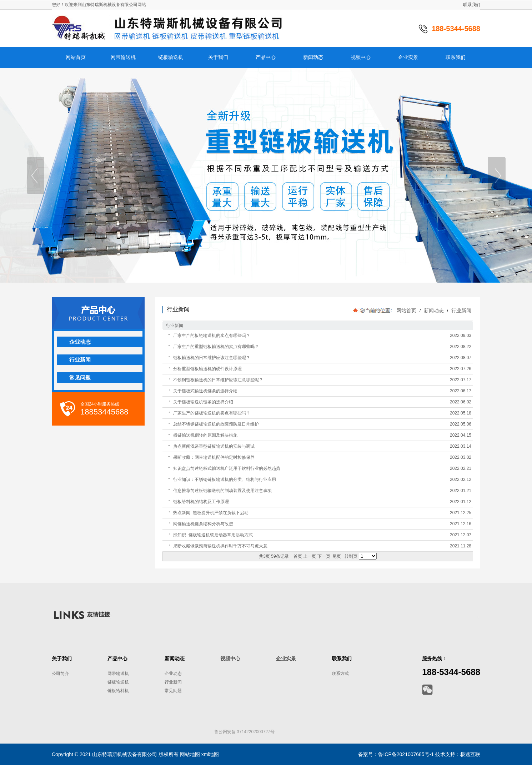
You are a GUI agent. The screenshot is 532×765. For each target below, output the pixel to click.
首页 (298, 556)
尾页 (337, 556)
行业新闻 (461, 311)
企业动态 (173, 674)
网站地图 (190, 754)
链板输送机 (118, 682)
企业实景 (286, 659)
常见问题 (173, 691)
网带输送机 (118, 674)
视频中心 (230, 659)
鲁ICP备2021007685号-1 (406, 754)
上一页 (310, 556)
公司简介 (60, 674)
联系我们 (472, 5)
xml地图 (210, 754)
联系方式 (340, 674)
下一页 (324, 556)
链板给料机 (118, 691)
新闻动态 (434, 311)
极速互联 (470, 754)
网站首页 (406, 311)
